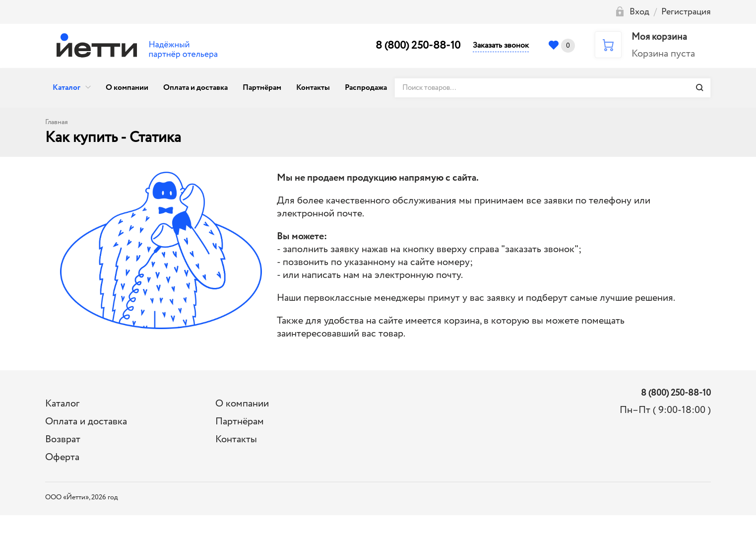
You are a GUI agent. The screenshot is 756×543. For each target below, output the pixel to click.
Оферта (62, 457)
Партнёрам (262, 88)
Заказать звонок (501, 45)
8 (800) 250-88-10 (418, 46)
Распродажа (366, 88)
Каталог (66, 88)
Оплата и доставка (195, 88)
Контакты (313, 88)
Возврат (63, 440)
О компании (127, 88)
